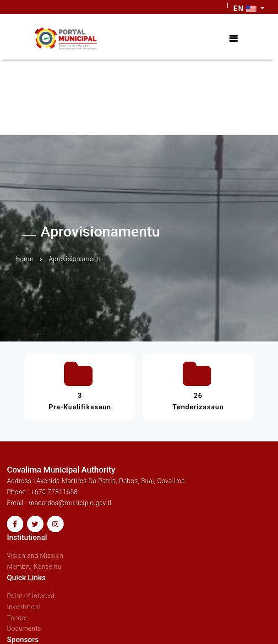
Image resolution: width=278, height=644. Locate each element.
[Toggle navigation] (233, 39)
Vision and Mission (35, 556)
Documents (24, 628)
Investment (24, 607)
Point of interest (31, 596)
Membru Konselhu (34, 567)
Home (25, 259)
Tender (17, 618)
